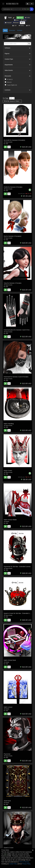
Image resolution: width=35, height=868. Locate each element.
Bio (22, 23)
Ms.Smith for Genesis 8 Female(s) (14, 140)
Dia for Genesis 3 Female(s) (13, 236)
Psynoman (7, 754)
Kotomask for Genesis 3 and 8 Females (16, 377)
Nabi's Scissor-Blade (10, 520)
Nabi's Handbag (9, 424)
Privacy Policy (26, 864)
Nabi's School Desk (10, 660)
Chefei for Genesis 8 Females (13, 187)
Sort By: (12, 101)
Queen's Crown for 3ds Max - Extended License (19, 613)
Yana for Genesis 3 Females (13, 283)
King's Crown (8, 470)
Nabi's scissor (8, 707)
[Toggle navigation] (3, 4)
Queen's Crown (9, 848)
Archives (20, 30)
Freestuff (8, 23)
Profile (27, 18)
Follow (20, 18)
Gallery (23, 20)
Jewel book (7, 801)
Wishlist (16, 23)
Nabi (7, 144)
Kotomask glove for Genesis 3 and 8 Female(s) (18, 330)
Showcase (12, 30)
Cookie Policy (13, 864)
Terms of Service (24, 862)
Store (17, 20)
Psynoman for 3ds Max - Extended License (17, 566)
